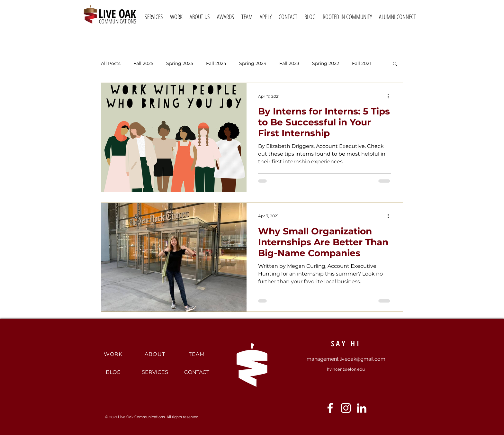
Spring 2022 (326, 63)
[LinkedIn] (362, 408)
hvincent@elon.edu (346, 369)
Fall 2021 (361, 63)
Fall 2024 (216, 63)
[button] (395, 64)
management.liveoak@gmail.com (346, 359)
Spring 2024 (253, 63)
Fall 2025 (143, 63)
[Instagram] (346, 408)
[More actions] (390, 96)
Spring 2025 (180, 63)
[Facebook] (330, 408)
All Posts (111, 63)
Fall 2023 (289, 63)
